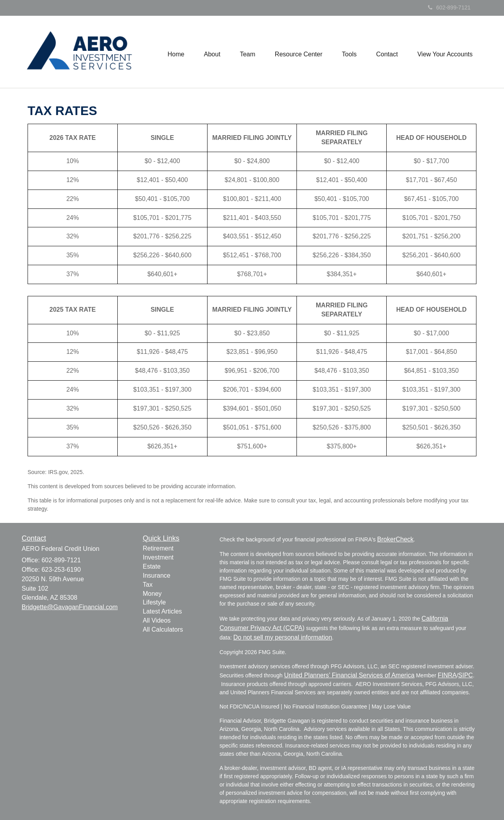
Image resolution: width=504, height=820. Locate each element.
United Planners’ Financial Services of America (349, 675)
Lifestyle (155, 602)
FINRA (447, 675)
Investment (158, 557)
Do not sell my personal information (283, 637)
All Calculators (163, 629)
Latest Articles (163, 611)
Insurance (157, 575)
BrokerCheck (395, 539)
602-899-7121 (449, 7)
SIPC (466, 675)
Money (152, 594)
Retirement (158, 548)
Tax (148, 585)
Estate (152, 566)
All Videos (157, 620)
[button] (211, 52)
